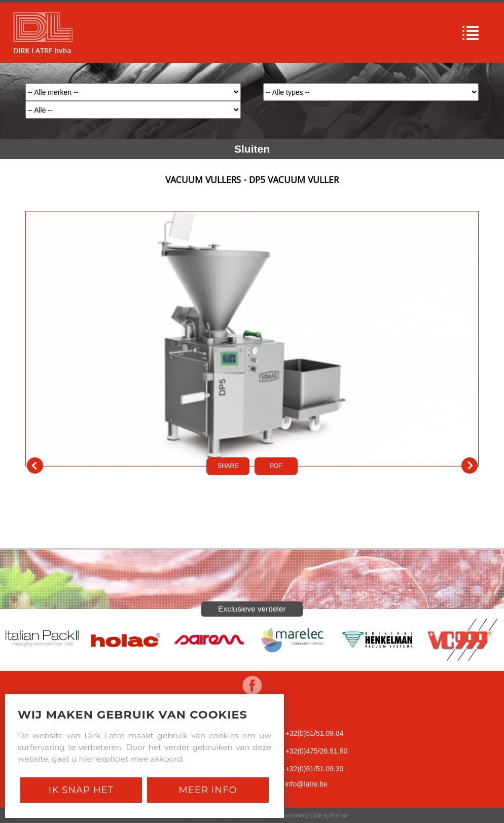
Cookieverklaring (289, 815)
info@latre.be (307, 784)
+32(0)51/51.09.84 (315, 733)
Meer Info (208, 790)
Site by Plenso (330, 815)
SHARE (228, 466)
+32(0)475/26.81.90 (317, 751)
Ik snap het (81, 790)
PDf (276, 466)
